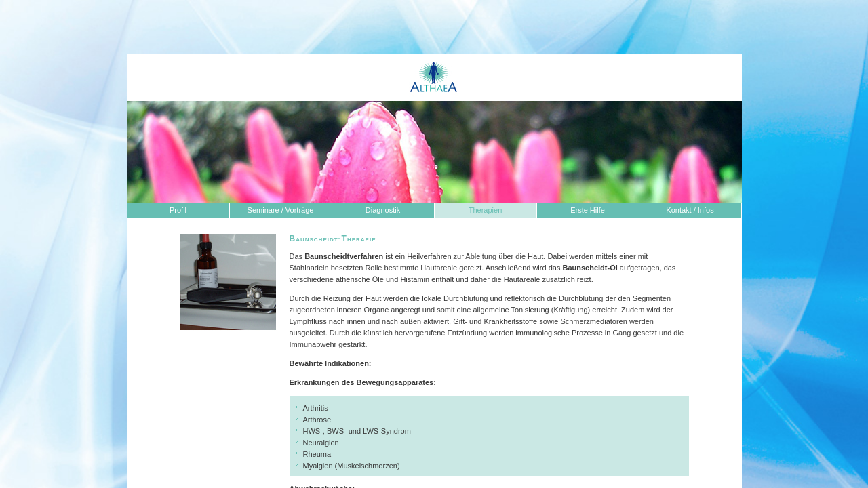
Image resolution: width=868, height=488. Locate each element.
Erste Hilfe (588, 210)
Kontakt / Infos (690, 210)
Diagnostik (383, 210)
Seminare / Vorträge (281, 210)
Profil (178, 210)
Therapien (486, 210)
